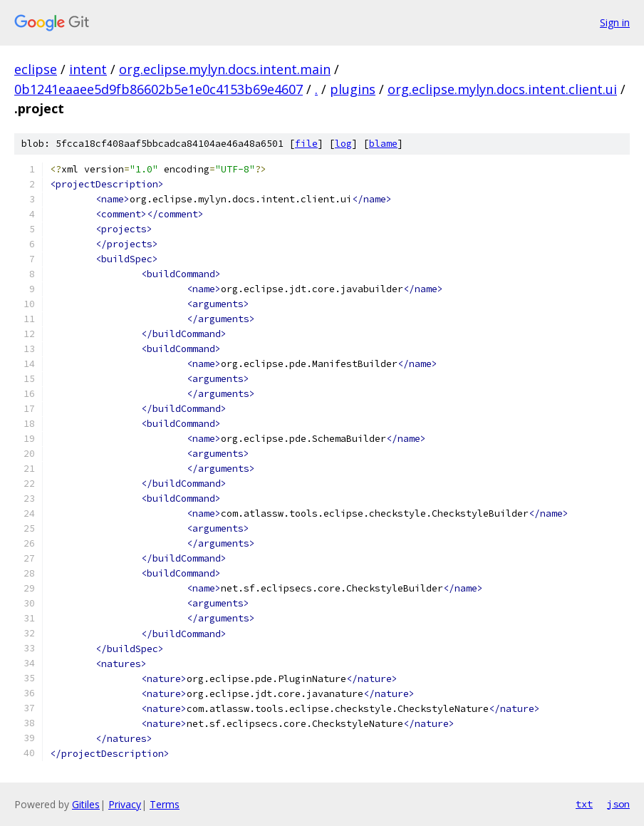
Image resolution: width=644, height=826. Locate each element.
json (618, 804)
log (343, 144)
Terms (165, 804)
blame (383, 144)
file (306, 144)
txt (584, 804)
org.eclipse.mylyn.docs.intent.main (225, 69)
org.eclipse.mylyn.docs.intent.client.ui (502, 89)
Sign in (615, 22)
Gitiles (86, 804)
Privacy (125, 804)
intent (88, 69)
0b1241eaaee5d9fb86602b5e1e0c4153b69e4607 (159, 89)
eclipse (36, 69)
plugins (353, 89)
